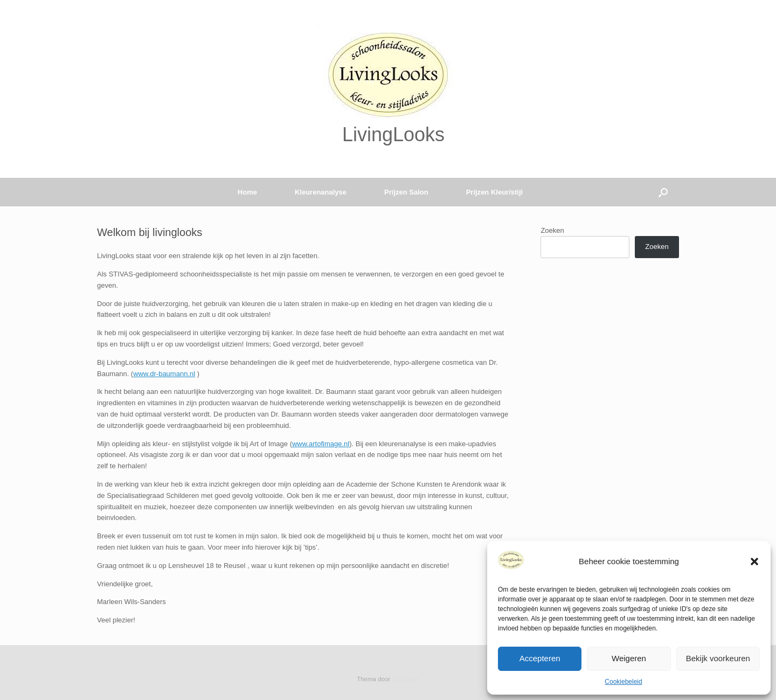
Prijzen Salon (406, 192)
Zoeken (552, 230)
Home (239, 192)
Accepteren (540, 658)
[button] (754, 562)
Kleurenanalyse (321, 192)
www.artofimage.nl (321, 444)
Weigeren (629, 658)
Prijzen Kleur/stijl (494, 192)
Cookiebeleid (623, 682)
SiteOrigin (406, 679)
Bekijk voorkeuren (718, 658)
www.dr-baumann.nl (164, 374)
